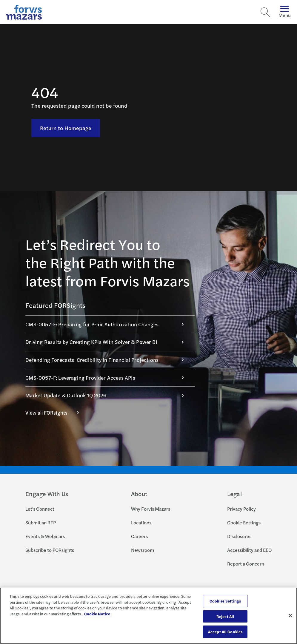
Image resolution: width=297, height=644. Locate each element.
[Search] (265, 12)
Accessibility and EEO (249, 550)
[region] (148, 616)
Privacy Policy (241, 509)
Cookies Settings (225, 601)
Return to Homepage (66, 114)
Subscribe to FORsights (50, 550)
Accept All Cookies (225, 632)
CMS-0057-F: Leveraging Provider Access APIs (108, 378)
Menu (285, 12)
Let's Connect (40, 509)
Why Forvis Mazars (151, 509)
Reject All (225, 616)
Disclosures (239, 536)
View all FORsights (55, 413)
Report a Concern (246, 564)
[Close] (290, 616)
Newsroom (143, 550)
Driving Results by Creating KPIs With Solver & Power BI (108, 342)
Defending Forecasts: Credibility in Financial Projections (108, 360)
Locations (141, 522)
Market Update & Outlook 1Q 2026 (108, 395)
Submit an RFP (41, 522)
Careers (139, 536)
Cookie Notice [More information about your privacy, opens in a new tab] (97, 614)
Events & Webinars (45, 536)
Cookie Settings (244, 522)
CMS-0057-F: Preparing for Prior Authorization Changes (108, 324)
